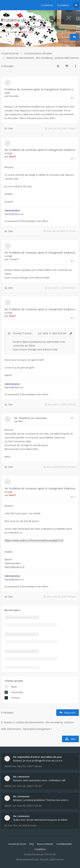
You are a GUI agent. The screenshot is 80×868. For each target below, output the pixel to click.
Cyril (30, 32)
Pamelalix (14, 96)
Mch (21, 421)
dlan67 (23, 32)
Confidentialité (64, 844)
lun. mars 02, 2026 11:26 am (27, 806)
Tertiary (16, 698)
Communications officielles (38, 53)
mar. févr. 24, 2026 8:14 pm (22, 825)
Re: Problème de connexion (31, 418)
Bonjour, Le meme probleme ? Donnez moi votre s (41, 800)
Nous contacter (45, 844)
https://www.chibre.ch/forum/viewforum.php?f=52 (34, 540)
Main (14, 687)
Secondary (17, 692)
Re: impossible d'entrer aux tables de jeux (38, 757)
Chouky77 (14, 259)
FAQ (32, 844)
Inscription (63, 5)
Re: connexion (21, 777)
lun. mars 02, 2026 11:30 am (27, 786)
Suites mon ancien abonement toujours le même (40, 820)
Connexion (47, 5)
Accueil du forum (10, 53)
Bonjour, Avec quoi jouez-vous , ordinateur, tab (39, 780)
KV (6, 825)
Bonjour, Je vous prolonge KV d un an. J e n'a (38, 761)
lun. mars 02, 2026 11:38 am (27, 766)
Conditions (40, 849)
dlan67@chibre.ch (14, 214)
